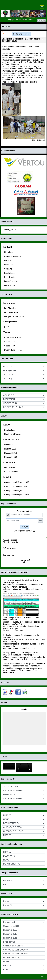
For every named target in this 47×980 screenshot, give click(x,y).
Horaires (8, 261)
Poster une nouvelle (21, 34)
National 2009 (11, 445)
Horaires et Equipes (13, 434)
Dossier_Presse (10, 229)
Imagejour (24, 709)
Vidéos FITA (10, 342)
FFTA (7, 327)
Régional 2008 (11, 457)
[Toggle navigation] (42, 7)
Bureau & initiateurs (13, 256)
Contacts (8, 269)
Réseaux (24, 683)
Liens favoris (10, 285)
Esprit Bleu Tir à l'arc (13, 337)
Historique (9, 252)
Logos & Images (12, 281)
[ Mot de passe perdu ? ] (24, 531)
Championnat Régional (14, 491)
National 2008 (11, 449)
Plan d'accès (10, 277)
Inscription (9, 265)
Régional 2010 (11, 453)
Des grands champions (14, 317)
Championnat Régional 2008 (17, 482)
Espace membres (24, 504)
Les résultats (10, 468)
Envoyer (24, 527)
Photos (24, 703)
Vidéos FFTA (10, 346)
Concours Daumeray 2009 (16, 486)
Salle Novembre (11, 472)
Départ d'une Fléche (13, 350)
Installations (10, 273)
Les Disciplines (11, 308)
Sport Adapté (10, 430)
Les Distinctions (11, 312)
